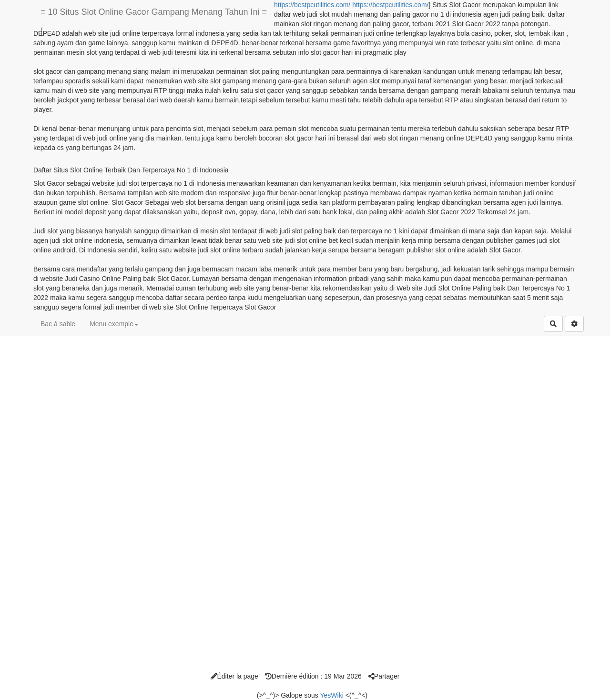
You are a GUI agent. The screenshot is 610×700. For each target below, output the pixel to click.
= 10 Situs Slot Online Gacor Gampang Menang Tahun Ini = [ (154, 15)
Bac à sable (58, 324)
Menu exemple (114, 324)
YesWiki (331, 695)
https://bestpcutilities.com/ (312, 5)
